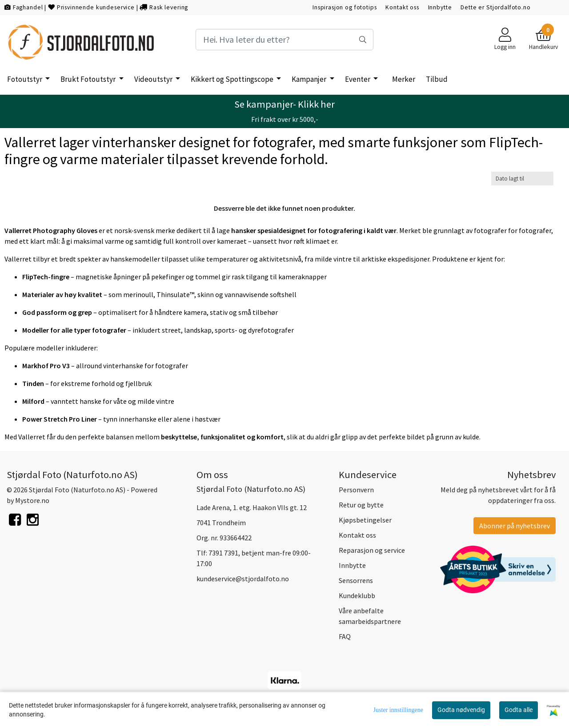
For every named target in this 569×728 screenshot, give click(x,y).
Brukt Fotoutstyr (89, 79)
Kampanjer (310, 79)
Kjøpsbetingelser (365, 520)
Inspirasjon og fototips (345, 7)
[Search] (284, 40)
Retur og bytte (361, 505)
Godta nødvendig (461, 710)
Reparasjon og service (372, 550)
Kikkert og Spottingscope (233, 79)
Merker (404, 79)
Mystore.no (32, 500)
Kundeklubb (357, 595)
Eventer (358, 79)
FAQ (345, 636)
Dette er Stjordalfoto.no (495, 7)
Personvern (356, 490)
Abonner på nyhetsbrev (515, 526)
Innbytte (440, 7)
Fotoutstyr (25, 79)
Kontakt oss (402, 7)
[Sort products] (522, 179)
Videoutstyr (154, 79)
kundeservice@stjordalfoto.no (243, 579)
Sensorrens (356, 580)
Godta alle (519, 710)
